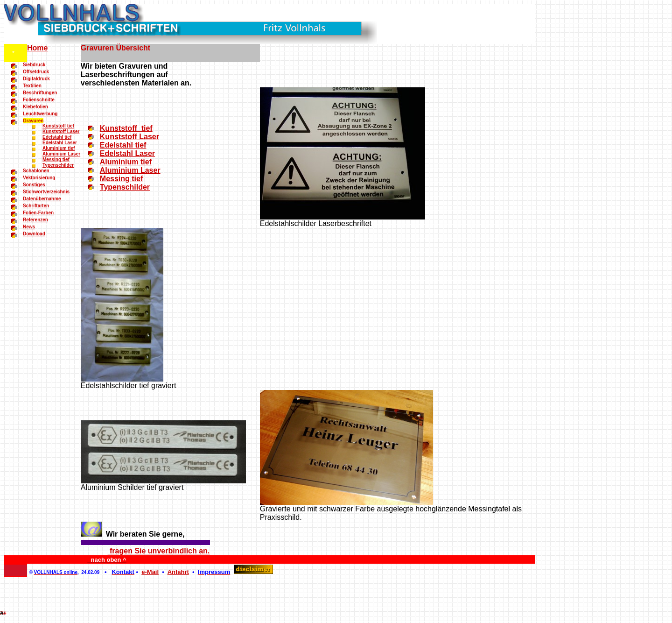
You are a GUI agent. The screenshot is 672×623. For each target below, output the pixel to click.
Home (37, 48)
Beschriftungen (40, 93)
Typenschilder (58, 165)
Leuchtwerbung (40, 114)
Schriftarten (36, 206)
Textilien (32, 86)
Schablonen (36, 171)
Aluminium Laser (61, 154)
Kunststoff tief (58, 126)
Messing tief (56, 159)
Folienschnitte (39, 100)
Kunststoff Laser (61, 131)
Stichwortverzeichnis (46, 192)
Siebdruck (34, 65)
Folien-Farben (38, 213)
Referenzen (35, 220)
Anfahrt (178, 572)
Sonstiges (34, 185)
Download (34, 234)
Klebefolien (35, 107)
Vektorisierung (39, 178)
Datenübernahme (42, 199)
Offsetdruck (36, 72)
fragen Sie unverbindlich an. (159, 551)
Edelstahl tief (57, 137)
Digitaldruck (36, 79)
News (29, 227)
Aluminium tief (59, 148)
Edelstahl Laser (60, 143)
